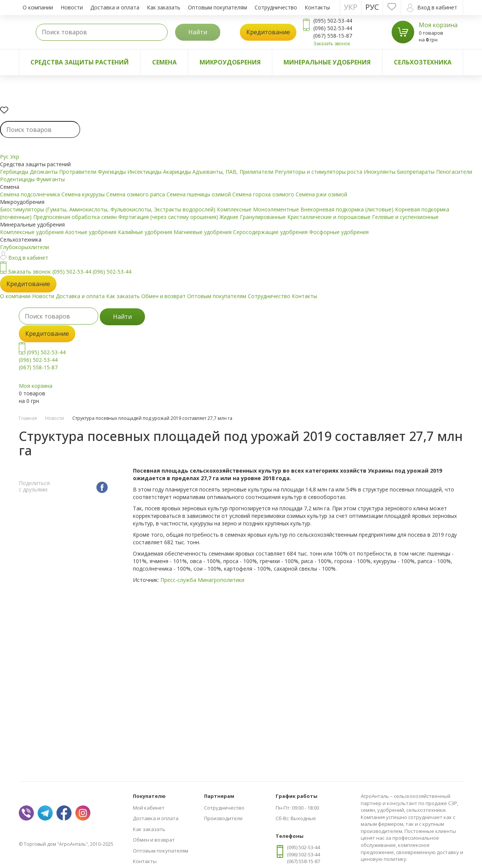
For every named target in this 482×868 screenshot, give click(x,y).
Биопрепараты (416, 172)
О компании (38, 7)
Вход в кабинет (432, 8)
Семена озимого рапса (136, 194)
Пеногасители (454, 172)
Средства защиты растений (80, 62)
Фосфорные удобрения (339, 232)
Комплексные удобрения (33, 232)
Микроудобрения (230, 62)
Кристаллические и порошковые (330, 217)
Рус (372, 7)
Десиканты (44, 172)
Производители (223, 818)
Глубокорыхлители (24, 247)
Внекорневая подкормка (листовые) (348, 209)
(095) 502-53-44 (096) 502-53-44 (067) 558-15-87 (42, 360)
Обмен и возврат (163, 296)
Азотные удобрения (92, 232)
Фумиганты (50, 179)
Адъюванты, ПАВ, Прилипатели (234, 172)
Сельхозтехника (423, 62)
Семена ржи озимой (321, 194)
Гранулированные (264, 217)
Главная (28, 418)
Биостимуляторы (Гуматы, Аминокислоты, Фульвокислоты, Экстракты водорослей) (108, 209)
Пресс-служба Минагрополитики (202, 580)
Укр (351, 7)
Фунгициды (113, 172)
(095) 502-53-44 (72, 272)
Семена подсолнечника (31, 194)
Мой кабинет (149, 808)
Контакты (317, 7)
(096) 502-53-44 (112, 272)
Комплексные (235, 209)
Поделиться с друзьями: (34, 487)
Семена (164, 62)
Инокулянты (380, 172)
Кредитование (268, 32)
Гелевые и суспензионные (405, 217)
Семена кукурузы (84, 194)
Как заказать (164, 7)
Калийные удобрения (146, 232)
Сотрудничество (276, 7)
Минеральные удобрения (327, 62)
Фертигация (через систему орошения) (169, 217)
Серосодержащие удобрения (271, 232)
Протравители (79, 172)
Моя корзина (438, 25)
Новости (72, 7)
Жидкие (230, 217)
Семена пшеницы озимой (199, 194)
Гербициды (15, 172)
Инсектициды (145, 172)
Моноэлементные (277, 209)
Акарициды (178, 172)
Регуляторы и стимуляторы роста (319, 172)
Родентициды (18, 179)
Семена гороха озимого (264, 194)
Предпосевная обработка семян (76, 217)
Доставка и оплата (115, 7)
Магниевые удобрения (203, 232)
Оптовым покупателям (217, 7)
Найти (198, 32)
